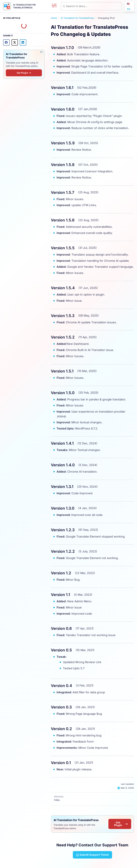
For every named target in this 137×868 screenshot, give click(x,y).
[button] (6, 42)
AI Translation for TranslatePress (77, 18)
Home (54, 18)
